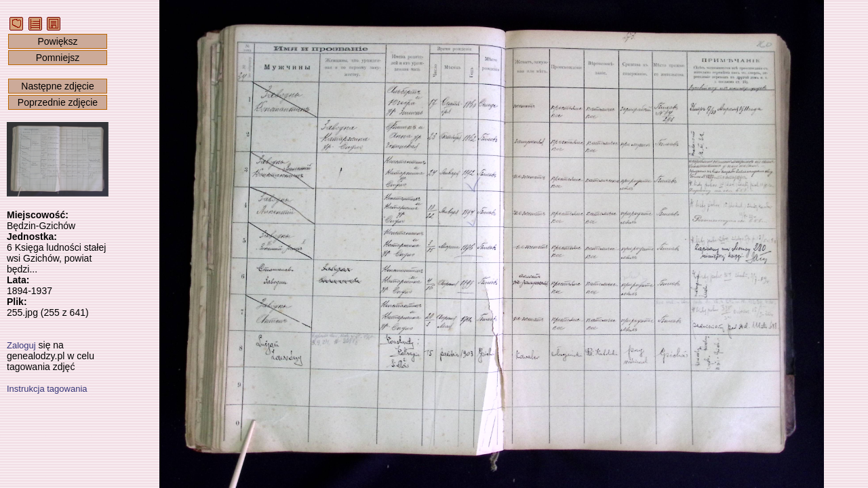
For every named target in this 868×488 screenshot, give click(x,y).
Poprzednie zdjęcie (58, 102)
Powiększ (57, 41)
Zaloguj (21, 345)
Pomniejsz (58, 58)
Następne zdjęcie (57, 86)
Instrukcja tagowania (47, 389)
